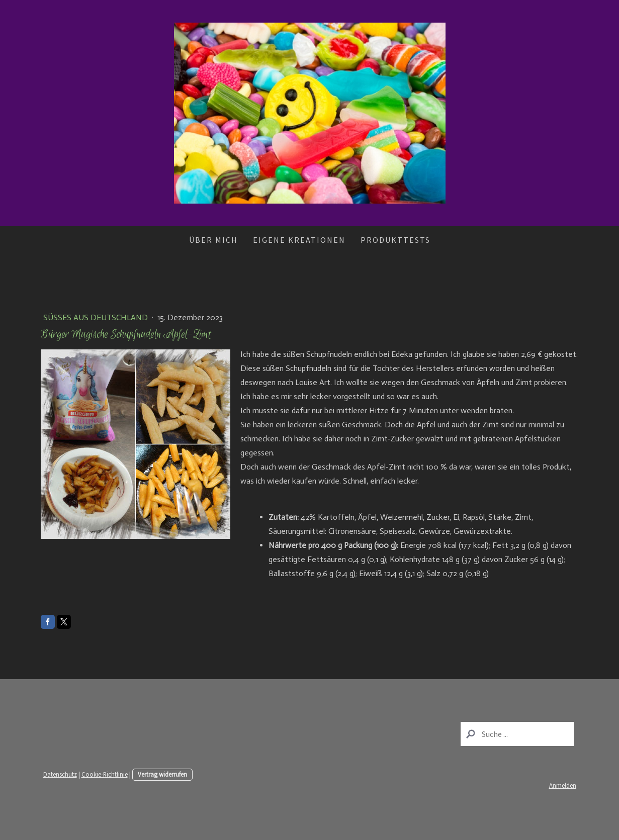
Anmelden (563, 785)
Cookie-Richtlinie (105, 774)
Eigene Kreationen (299, 240)
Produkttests (395, 240)
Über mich (213, 240)
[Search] (517, 734)
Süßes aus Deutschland (97, 317)
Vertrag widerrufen (162, 774)
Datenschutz (60, 774)
